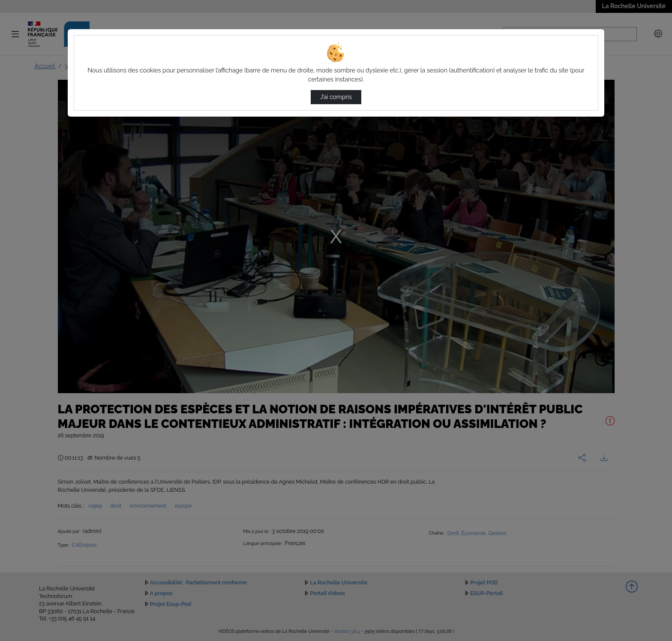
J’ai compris (336, 97)
